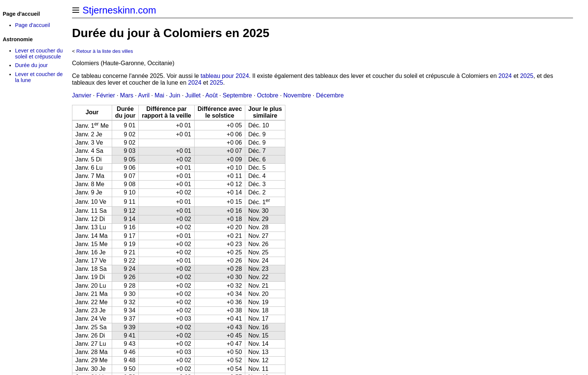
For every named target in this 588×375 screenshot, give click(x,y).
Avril (144, 95)
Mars (127, 95)
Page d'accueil (32, 25)
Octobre (268, 95)
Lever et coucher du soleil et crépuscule (39, 54)
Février (106, 95)
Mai (159, 95)
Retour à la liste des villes (105, 51)
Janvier (82, 95)
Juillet (193, 95)
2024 (505, 76)
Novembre (297, 95)
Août (211, 95)
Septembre (237, 95)
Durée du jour (31, 65)
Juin (175, 95)
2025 (527, 76)
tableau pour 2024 (225, 76)
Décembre (330, 95)
